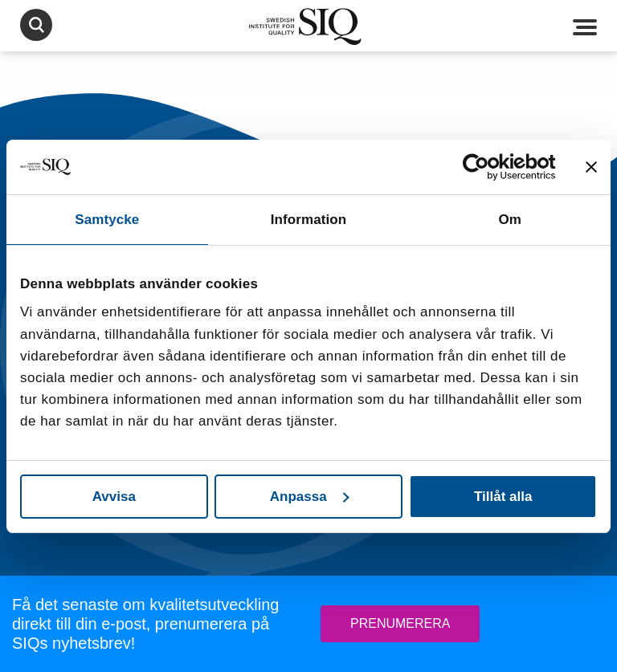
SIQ (308, 26)
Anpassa (309, 497)
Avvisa (114, 497)
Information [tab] (309, 220)
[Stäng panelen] (591, 167)
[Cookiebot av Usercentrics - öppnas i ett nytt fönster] (486, 167)
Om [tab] (510, 220)
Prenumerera (400, 623)
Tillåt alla (503, 497)
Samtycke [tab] (107, 220)
